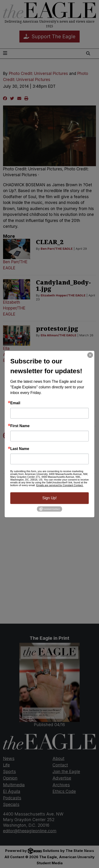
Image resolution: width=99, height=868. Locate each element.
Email (15, 403)
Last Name (20, 449)
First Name (20, 426)
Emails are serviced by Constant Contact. (60, 485)
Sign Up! (49, 498)
